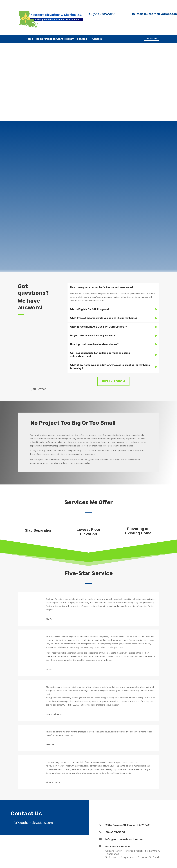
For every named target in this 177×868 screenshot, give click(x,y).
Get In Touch (113, 381)
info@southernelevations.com (125, 839)
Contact (97, 39)
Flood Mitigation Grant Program (55, 39)
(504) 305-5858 (104, 14)
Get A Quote (152, 39)
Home (29, 39)
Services (82, 39)
